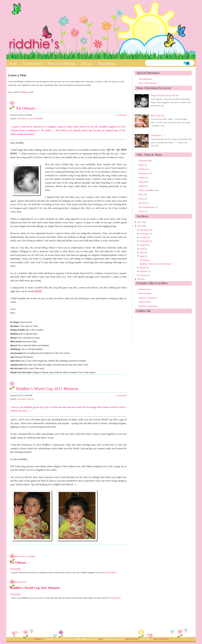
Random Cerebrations (148, 306)
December (144, 230)
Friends (142, 177)
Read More (111, 572)
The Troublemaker (147, 207)
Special (30, 399)
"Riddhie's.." (39, 639)
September (144, 241)
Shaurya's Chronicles (148, 298)
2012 (139, 222)
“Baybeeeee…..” (158, 135)
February (144, 271)
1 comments (121, 115)
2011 (139, 226)
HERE (38, 291)
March (143, 268)
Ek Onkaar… (28, 108)
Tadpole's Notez (132, 639)
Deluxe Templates (161, 639)
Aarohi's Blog (144, 302)
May (142, 252)
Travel (142, 211)
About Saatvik (145, 289)
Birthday (143, 169)
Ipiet (100, 639)
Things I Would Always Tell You (165, 95)
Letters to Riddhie (35, 118)
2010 (139, 279)
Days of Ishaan (145, 293)
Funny (142, 182)
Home (13, 64)
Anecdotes (22, 118)
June (142, 249)
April (142, 256)
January (143, 275)
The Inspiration (32, 64)
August (143, 245)
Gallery (87, 64)
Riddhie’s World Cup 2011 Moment (47, 389)
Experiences (144, 173)
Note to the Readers (62, 64)
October (143, 237)
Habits (142, 186)
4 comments (121, 395)
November (144, 233)
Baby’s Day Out (158, 115)
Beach (141, 165)
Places (142, 199)
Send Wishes (107, 64)
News (141, 194)
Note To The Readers (148, 83)
